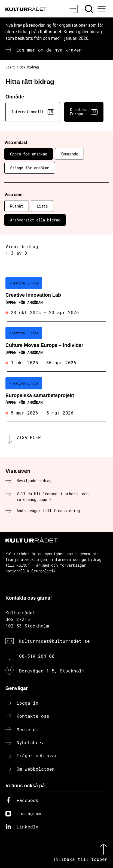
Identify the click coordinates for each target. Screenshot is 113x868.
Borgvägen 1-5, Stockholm (52, 671)
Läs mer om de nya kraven (49, 50)
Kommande (69, 154)
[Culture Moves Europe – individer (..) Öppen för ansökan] (57, 347)
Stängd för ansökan (30, 168)
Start (10, 67)
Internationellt (33, 112)
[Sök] (89, 9)
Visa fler (29, 437)
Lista (42, 206)
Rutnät (17, 206)
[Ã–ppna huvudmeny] (102, 9)
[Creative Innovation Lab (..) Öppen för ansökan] (57, 297)
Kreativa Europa (84, 112)
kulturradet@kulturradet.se (54, 641)
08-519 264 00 (37, 656)
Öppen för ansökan (29, 154)
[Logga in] (74, 9)
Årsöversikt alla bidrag (35, 220)
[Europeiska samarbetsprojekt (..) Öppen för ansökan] (57, 397)
